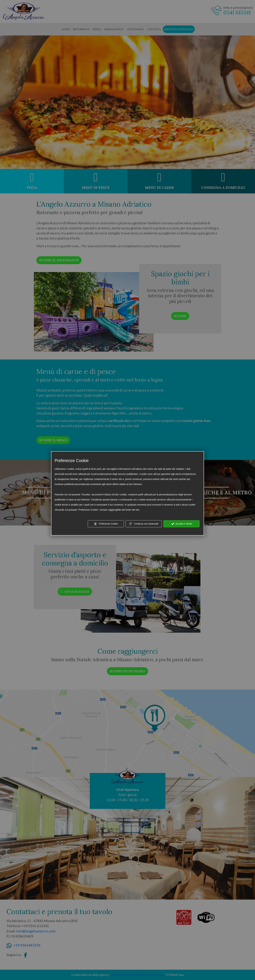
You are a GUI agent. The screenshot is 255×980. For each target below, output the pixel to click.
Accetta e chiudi (181, 524)
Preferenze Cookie (106, 524)
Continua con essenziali (144, 524)
